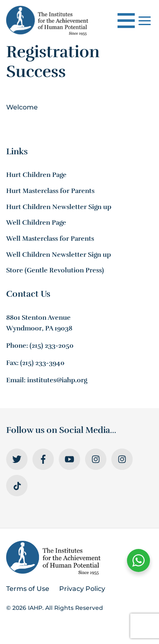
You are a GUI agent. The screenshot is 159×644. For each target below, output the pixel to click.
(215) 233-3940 (42, 363)
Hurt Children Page (36, 175)
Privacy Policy (82, 589)
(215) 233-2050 (52, 346)
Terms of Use (28, 589)
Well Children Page (36, 223)
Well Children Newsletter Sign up (59, 255)
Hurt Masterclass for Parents (50, 191)
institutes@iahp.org (57, 380)
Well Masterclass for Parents (50, 239)
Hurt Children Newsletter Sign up (59, 207)
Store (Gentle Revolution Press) (55, 270)
